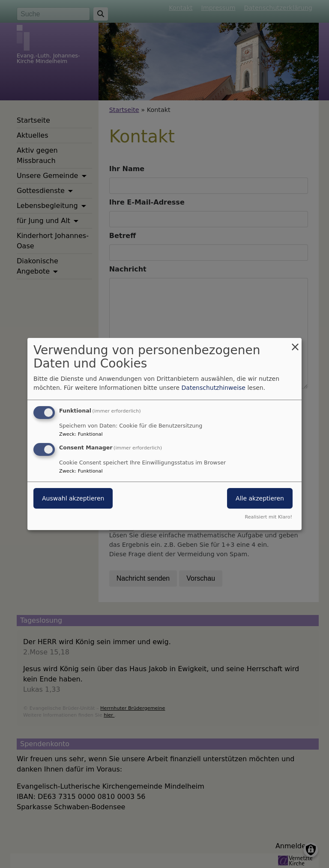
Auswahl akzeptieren (73, 498)
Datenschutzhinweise (214, 388)
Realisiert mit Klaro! (268, 517)
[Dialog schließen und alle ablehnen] (295, 343)
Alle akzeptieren (260, 498)
